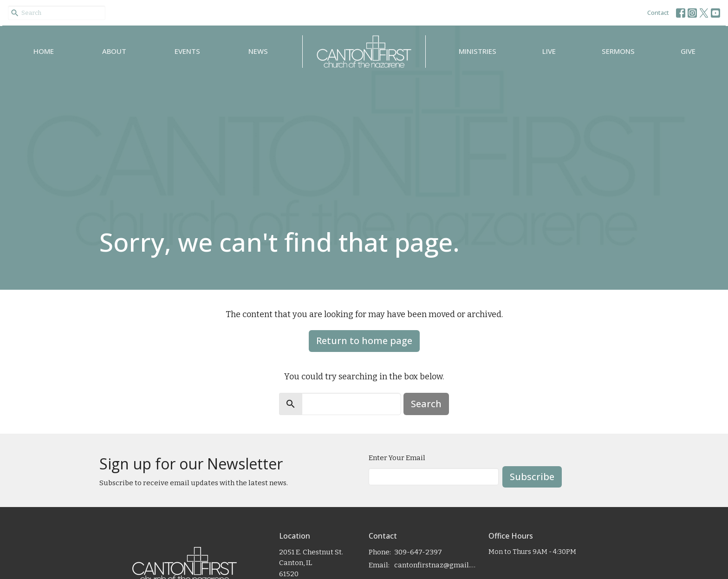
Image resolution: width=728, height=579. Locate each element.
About (114, 51)
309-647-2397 (418, 552)
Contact (658, 13)
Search (426, 404)
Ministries (478, 51)
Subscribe (532, 477)
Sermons (618, 51)
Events (187, 51)
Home (44, 51)
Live (549, 51)
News (258, 51)
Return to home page (364, 341)
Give (688, 51)
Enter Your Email (397, 458)
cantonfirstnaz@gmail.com (437, 565)
